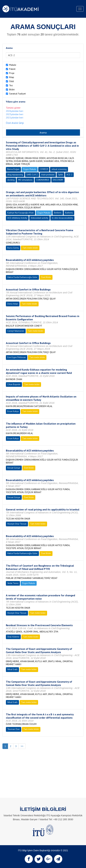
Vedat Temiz (13, 583)
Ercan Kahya (13, 411)
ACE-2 (69, 175)
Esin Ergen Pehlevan (17, 357)
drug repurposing (15, 175)
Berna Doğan (13, 169)
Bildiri (12, 89)
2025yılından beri (15, 114)
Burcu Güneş (13, 248)
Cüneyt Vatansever (16, 331)
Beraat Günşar (14, 468)
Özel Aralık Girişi (15, 123)
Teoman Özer (14, 729)
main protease (48, 175)
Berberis (58, 213)
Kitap (12, 77)
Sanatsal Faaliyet (17, 94)
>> (22, 746)
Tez (11, 85)
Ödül (12, 81)
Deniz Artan (13, 304)
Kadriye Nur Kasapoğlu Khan (21, 213)
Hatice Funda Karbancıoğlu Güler (22, 277)
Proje (12, 73)
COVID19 (44, 169)
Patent (12, 69)
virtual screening (59, 169)
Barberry (69, 213)
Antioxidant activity (39, 218)
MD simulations (25, 180)
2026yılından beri (15, 111)
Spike (60, 175)
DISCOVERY (58, 180)
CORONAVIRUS (43, 180)
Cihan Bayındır (14, 384)
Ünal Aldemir (13, 637)
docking (11, 180)
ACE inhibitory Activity (17, 218)
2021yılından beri (15, 118)
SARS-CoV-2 (32, 175)
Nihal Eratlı (12, 669)
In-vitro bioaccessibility (62, 218)
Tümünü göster (13, 108)
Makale (13, 65)
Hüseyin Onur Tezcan (17, 524)
